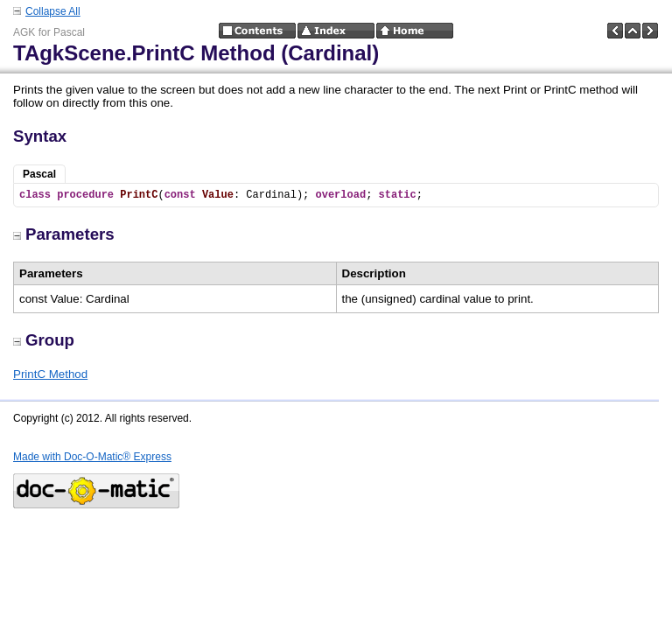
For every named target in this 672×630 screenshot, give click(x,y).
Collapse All (53, 11)
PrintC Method (50, 374)
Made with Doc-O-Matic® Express (92, 457)
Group (44, 340)
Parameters (64, 234)
